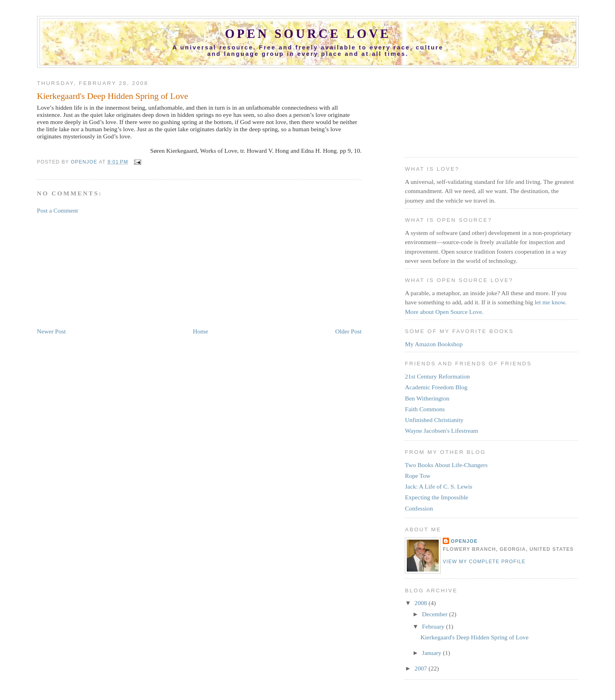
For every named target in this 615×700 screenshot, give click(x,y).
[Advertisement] (97, 270)
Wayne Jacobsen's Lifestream (441, 431)
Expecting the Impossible (437, 497)
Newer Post (51, 331)
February (434, 626)
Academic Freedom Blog (436, 387)
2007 (421, 668)
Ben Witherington (427, 398)
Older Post (348, 331)
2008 (421, 603)
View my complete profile (484, 562)
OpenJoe (464, 541)
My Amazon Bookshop (434, 344)
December (436, 614)
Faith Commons (425, 409)
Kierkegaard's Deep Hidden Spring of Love (474, 637)
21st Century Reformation (437, 376)
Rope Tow (418, 476)
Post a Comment (58, 210)
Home (201, 331)
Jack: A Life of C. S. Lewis (439, 486)
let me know (550, 302)
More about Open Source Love (443, 312)
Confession (419, 508)
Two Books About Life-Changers (446, 465)
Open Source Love (308, 34)
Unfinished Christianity (434, 420)
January (432, 653)
